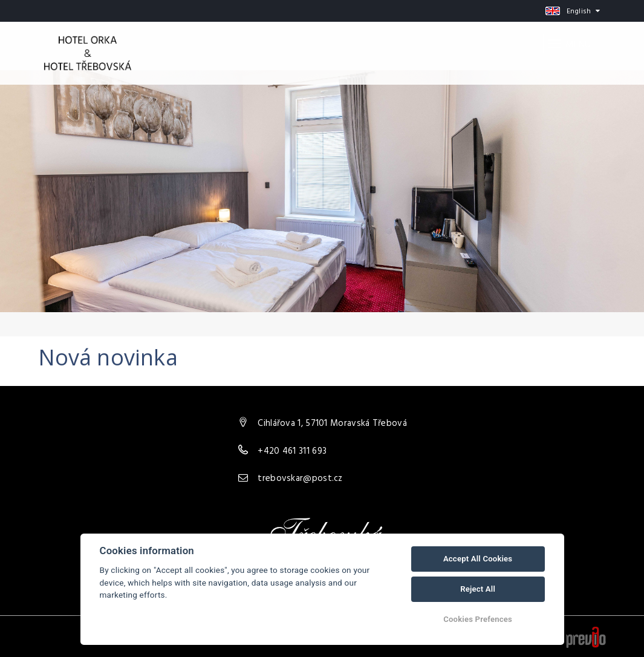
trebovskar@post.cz (300, 479)
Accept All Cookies (478, 559)
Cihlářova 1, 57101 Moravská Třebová (332, 423)
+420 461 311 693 (292, 451)
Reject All (478, 589)
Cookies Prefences (478, 619)
